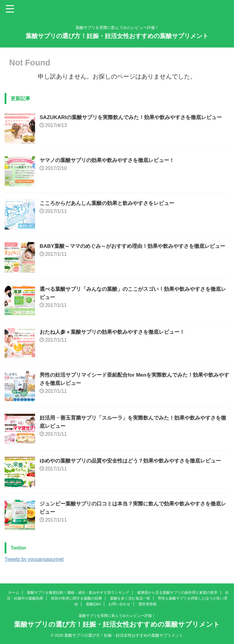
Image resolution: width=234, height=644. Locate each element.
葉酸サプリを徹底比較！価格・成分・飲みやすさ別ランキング (78, 593)
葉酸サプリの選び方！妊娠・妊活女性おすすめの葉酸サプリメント (117, 36)
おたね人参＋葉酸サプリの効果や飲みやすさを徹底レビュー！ (116, 332)
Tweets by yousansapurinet (34, 559)
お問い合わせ (119, 604)
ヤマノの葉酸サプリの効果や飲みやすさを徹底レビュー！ (111, 160)
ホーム (14, 593)
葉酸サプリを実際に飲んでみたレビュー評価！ (117, 616)
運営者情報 (147, 604)
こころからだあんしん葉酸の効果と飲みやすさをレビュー (111, 203)
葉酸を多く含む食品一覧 (130, 598)
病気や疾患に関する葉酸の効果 (76, 598)
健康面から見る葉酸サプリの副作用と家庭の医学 (177, 593)
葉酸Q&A (93, 604)
